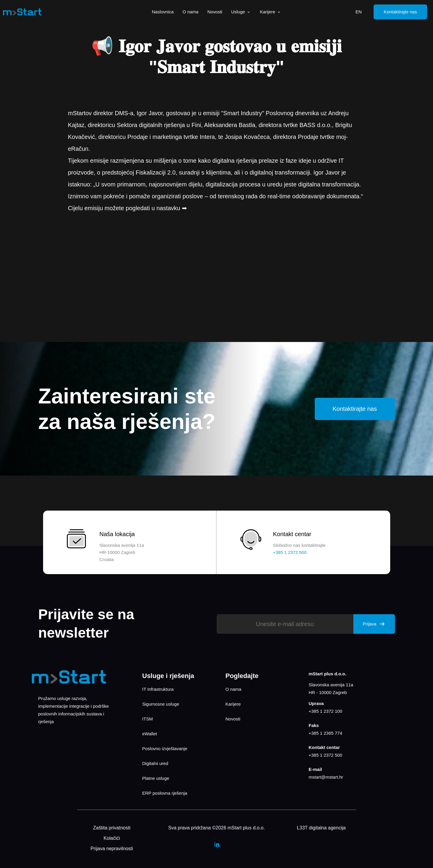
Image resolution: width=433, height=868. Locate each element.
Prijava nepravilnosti (112, 849)
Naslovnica (163, 12)
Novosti (215, 12)
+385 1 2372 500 (326, 755)
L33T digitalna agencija (321, 828)
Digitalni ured (155, 763)
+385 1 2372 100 (326, 711)
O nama (190, 12)
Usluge (241, 12)
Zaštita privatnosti (112, 828)
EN (359, 12)
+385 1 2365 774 (326, 733)
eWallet (150, 734)
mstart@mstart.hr (326, 777)
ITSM (148, 719)
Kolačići (112, 838)
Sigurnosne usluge (161, 704)
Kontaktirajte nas (400, 12)
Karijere (270, 12)
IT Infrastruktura (158, 689)
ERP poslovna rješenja (165, 793)
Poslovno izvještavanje (165, 749)
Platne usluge (156, 778)
